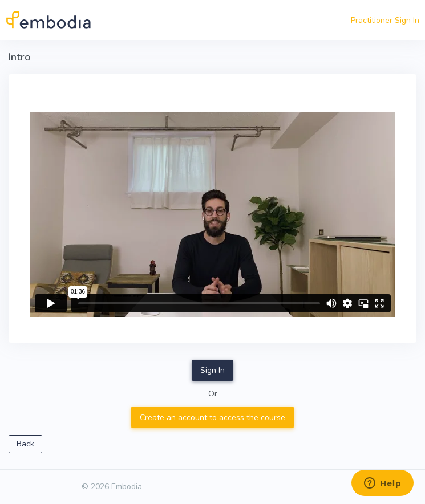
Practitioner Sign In (385, 20)
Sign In (212, 370)
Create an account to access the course (212, 418)
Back (25, 444)
